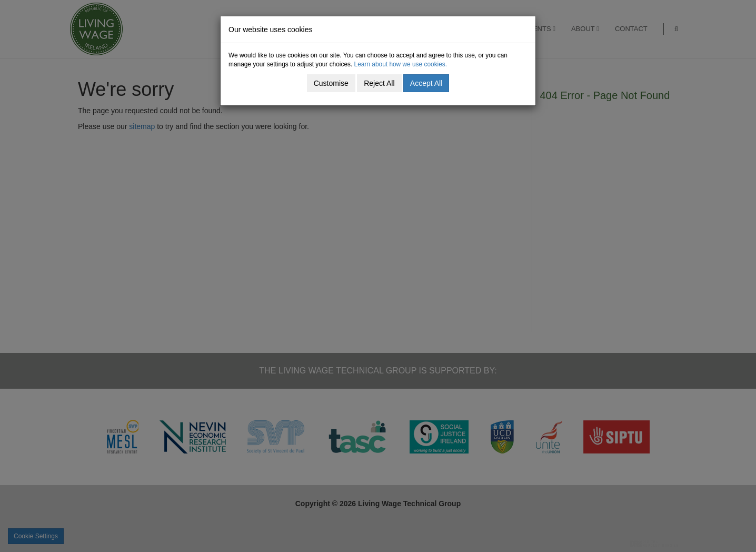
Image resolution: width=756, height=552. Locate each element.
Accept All (426, 83)
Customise (331, 83)
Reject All (379, 83)
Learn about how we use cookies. (401, 64)
